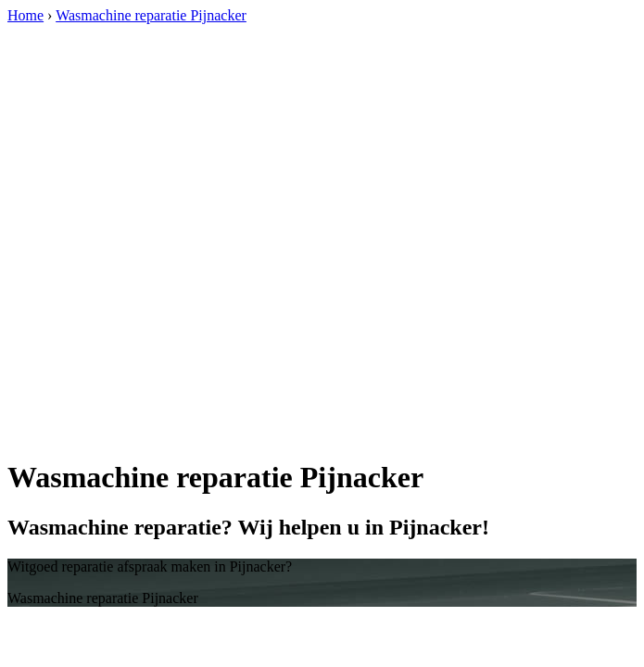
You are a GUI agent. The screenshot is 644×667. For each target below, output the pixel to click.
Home (25, 15)
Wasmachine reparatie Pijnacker (151, 15)
